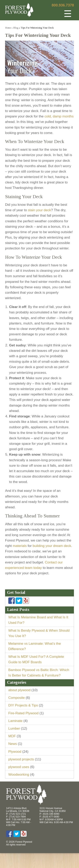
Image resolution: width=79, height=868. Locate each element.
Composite (17, 698)
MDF (12, 736)
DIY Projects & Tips (23, 705)
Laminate (15, 721)
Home (8, 28)
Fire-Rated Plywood (23, 713)
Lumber (14, 728)
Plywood (15, 752)
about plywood (19, 690)
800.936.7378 (63, 5)
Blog (16, 28)
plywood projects (21, 759)
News (13, 744)
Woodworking (19, 775)
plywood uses (19, 767)
